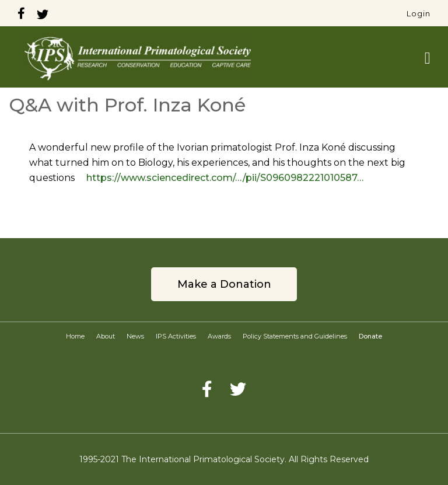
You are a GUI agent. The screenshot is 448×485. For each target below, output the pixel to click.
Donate (370, 336)
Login (419, 13)
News (135, 336)
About (106, 336)
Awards (219, 336)
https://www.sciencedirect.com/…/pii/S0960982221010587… (225, 178)
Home (75, 336)
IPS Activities (176, 336)
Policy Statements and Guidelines (295, 336)
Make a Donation (224, 284)
